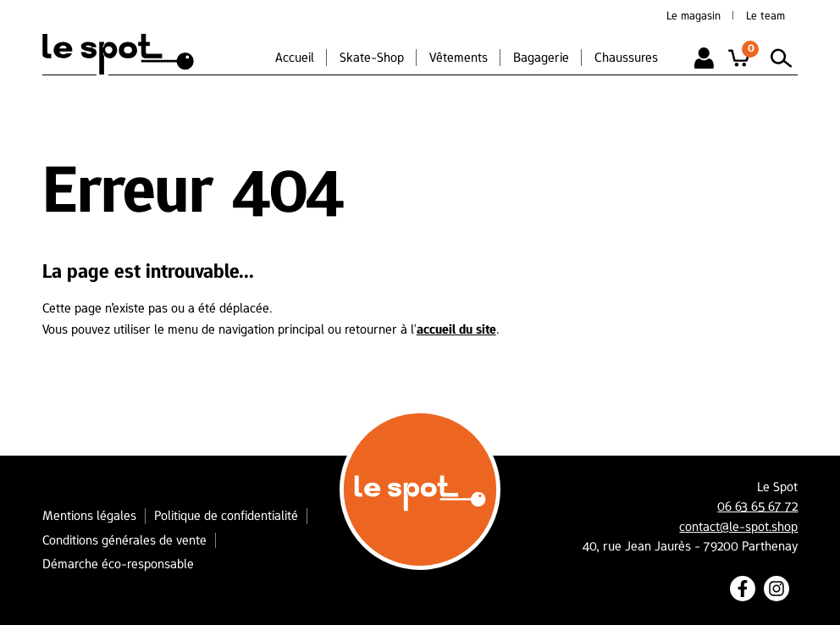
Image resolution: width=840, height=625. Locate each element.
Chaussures (626, 57)
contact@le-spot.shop (738, 527)
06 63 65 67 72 (757, 506)
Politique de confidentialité (226, 515)
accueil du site (456, 329)
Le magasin (694, 15)
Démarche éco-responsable (118, 564)
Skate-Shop (372, 57)
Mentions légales (89, 515)
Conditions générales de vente (124, 540)
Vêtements (459, 57)
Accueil (295, 57)
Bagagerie (541, 57)
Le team (765, 15)
